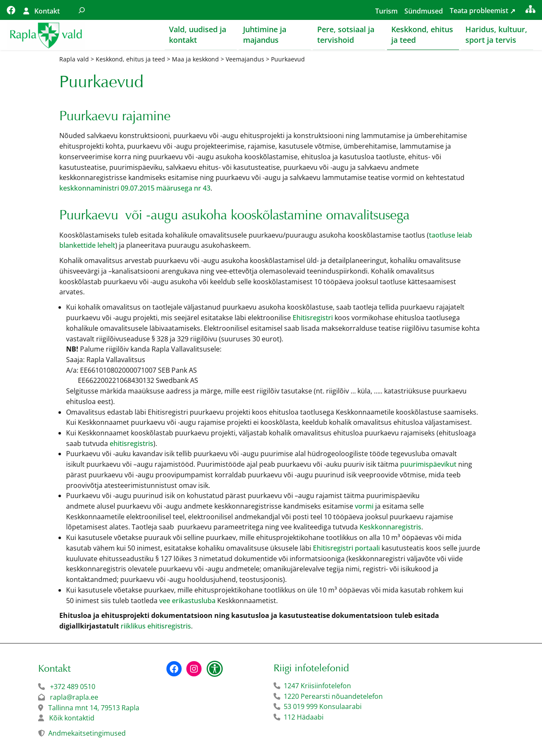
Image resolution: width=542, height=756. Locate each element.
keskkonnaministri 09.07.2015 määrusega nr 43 (135, 188)
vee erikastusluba (187, 601)
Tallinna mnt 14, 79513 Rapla (94, 708)
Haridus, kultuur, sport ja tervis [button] (496, 35)
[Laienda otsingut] (82, 10)
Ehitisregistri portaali (346, 548)
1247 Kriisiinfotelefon (317, 686)
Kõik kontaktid (72, 718)
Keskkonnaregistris (390, 527)
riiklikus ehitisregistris (156, 626)
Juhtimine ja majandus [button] (265, 35)
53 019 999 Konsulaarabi (323, 707)
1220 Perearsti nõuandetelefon (333, 697)
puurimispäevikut (428, 465)
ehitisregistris (131, 444)
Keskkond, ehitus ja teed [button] (422, 35)
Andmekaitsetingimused (87, 734)
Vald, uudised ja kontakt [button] (198, 35)
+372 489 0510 (73, 687)
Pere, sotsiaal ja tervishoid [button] (346, 35)
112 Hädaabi (304, 717)
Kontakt (47, 11)
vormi (364, 507)
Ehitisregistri (313, 318)
